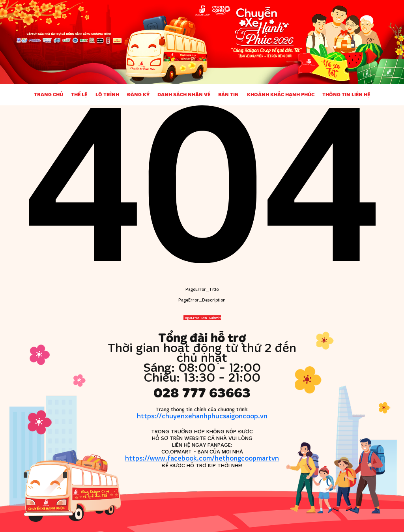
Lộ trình (107, 94)
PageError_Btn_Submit (202, 318)
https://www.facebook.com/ (202, 458)
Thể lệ (79, 94)
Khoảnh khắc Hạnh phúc (281, 94)
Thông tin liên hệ (346, 94)
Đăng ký (138, 94)
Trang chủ (49, 94)
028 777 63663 (202, 392)
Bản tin (228, 94)
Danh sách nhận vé (184, 94)
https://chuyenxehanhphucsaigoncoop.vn (202, 416)
